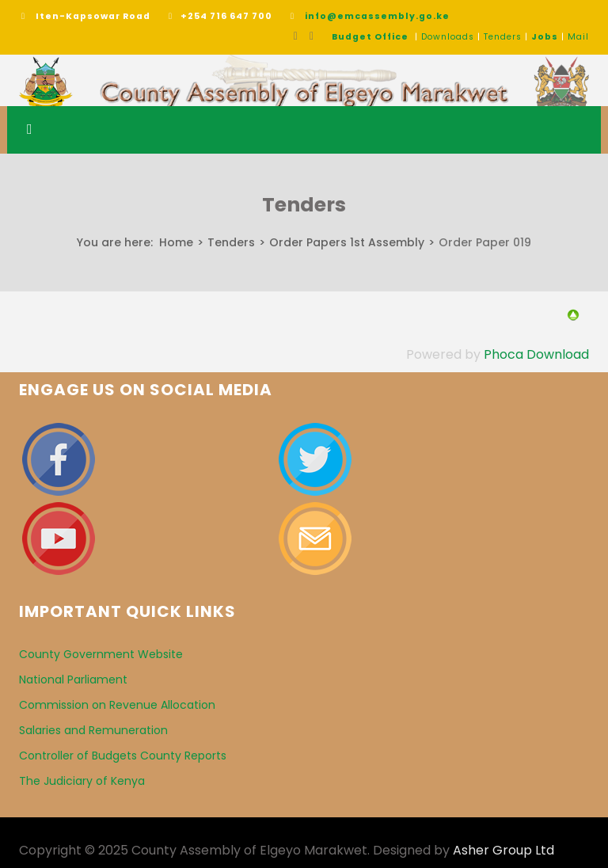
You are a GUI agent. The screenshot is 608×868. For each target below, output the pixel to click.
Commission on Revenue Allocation (117, 705)
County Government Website (101, 654)
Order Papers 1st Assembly (347, 242)
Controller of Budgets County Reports (123, 756)
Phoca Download (536, 354)
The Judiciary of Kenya (82, 781)
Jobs (545, 37)
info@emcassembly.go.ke (377, 16)
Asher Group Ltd (503, 850)
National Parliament (73, 680)
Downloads (448, 37)
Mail (578, 37)
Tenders (503, 37)
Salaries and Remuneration (93, 730)
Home (176, 242)
